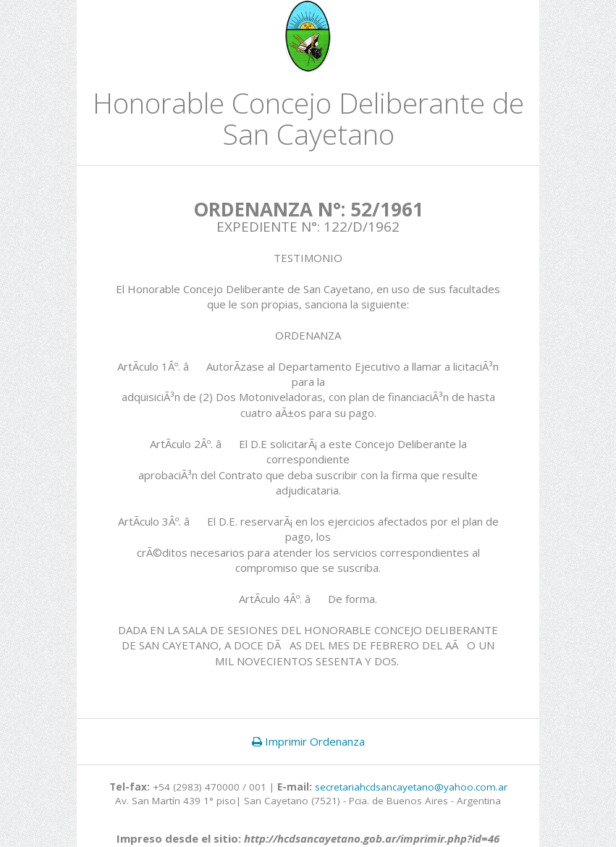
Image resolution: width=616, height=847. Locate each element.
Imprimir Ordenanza (308, 741)
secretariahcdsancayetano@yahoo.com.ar (411, 787)
